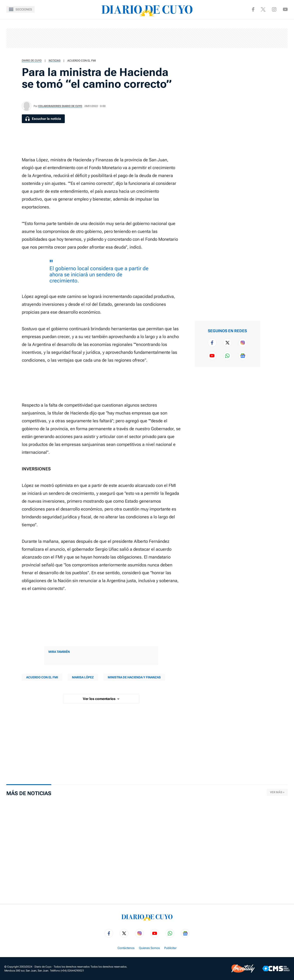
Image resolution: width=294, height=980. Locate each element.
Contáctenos (126, 948)
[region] (147, 38)
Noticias (55, 60)
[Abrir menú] (21, 9)
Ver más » (277, 792)
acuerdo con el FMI (82, 61)
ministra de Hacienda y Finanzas (134, 677)
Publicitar (170, 948)
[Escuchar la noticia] (43, 119)
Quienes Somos (149, 948)
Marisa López (83, 677)
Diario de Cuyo (32, 60)
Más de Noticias (29, 793)
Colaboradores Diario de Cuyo (60, 106)
